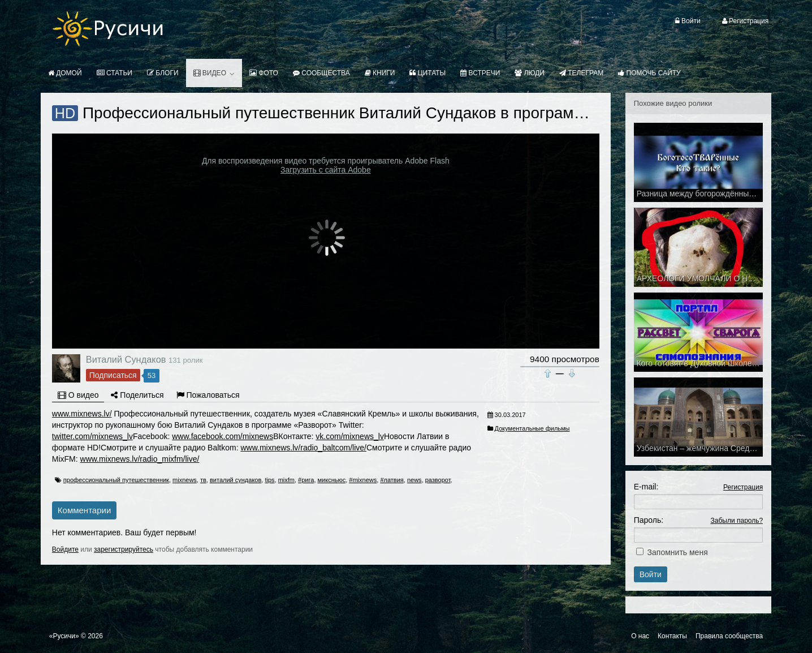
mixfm (286, 480)
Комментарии (84, 510)
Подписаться (113, 375)
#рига (306, 480)
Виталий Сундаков (126, 359)
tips (269, 480)
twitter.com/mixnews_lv (92, 436)
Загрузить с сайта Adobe (326, 170)
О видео (78, 395)
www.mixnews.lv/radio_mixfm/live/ (140, 459)
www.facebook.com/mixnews (223, 436)
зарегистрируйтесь (124, 549)
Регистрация (743, 487)
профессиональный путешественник (116, 480)
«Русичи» (64, 636)
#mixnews (363, 480)
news (414, 480)
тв (203, 480)
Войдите (65, 549)
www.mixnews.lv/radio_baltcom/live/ (303, 448)
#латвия (392, 480)
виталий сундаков (236, 480)
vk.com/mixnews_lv (350, 436)
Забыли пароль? (737, 521)
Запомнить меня (678, 552)
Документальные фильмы (532, 428)
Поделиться (137, 395)
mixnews (185, 480)
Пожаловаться (208, 395)
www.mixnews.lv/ (82, 414)
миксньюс (332, 480)
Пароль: (649, 520)
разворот (438, 480)
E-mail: (646, 487)
